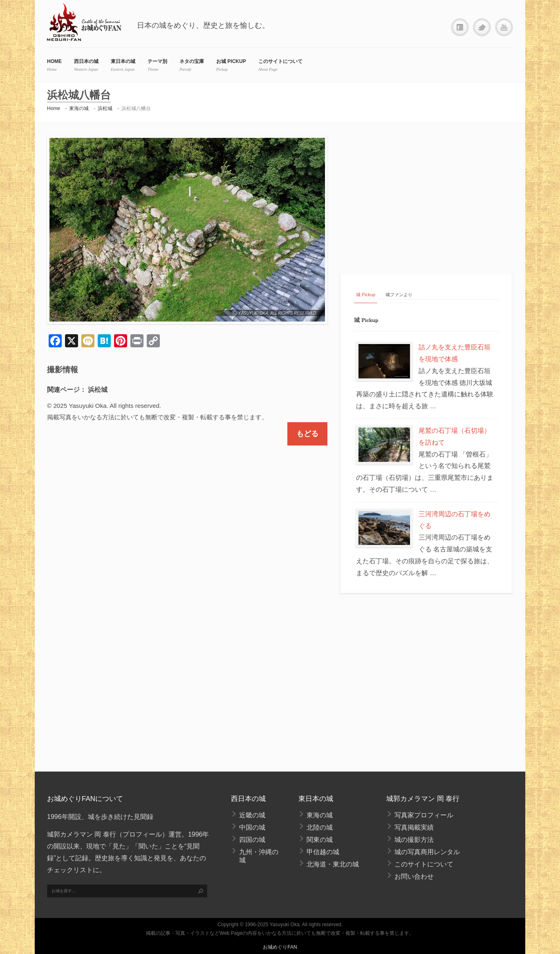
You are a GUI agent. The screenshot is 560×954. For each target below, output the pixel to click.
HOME (54, 61)
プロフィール (142, 834)
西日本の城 (86, 61)
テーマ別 (157, 61)
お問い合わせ (414, 876)
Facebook (460, 28)
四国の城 (252, 840)
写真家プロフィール (424, 815)
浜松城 (105, 108)
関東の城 (320, 840)
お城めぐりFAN (280, 947)
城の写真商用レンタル (427, 852)
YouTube (504, 28)
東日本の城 (123, 61)
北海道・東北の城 (333, 864)
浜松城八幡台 (136, 108)
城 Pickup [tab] (366, 295)
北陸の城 (320, 827)
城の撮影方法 (414, 840)
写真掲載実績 (414, 827)
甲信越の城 (323, 852)
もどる (307, 434)
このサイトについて (280, 61)
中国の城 (252, 827)
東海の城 (79, 108)
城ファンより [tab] (399, 295)
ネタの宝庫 (192, 61)
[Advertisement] (426, 197)
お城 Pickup (231, 61)
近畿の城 (252, 815)
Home (54, 108)
